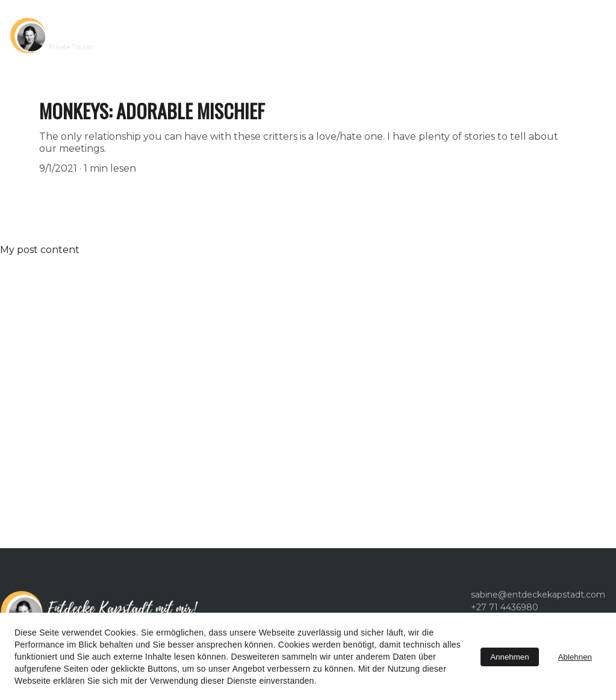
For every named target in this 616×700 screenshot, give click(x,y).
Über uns (350, 35)
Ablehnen (575, 657)
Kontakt (416, 35)
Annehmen (509, 657)
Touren (265, 35)
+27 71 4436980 (497, 35)
